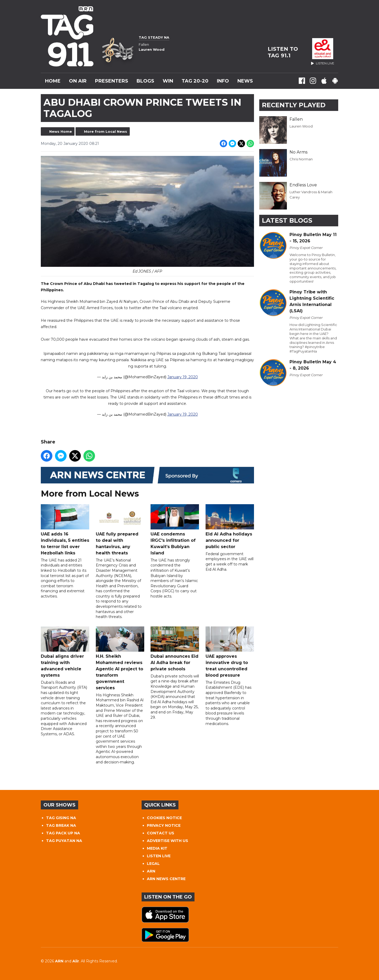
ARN (151, 871)
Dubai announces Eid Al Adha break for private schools (175, 649)
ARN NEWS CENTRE (166, 879)
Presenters (112, 81)
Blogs (145, 81)
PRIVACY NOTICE (164, 825)
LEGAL (153, 864)
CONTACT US (161, 833)
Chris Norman (301, 159)
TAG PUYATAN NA (64, 841)
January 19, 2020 (183, 377)
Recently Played (294, 105)
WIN (168, 81)
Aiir (76, 961)
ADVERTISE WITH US (168, 841)
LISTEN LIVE (159, 856)
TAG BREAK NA (61, 825)
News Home (61, 131)
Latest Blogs (287, 220)
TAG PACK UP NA (63, 833)
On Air (78, 81)
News (245, 81)
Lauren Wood (301, 126)
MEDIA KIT (157, 848)
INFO (223, 81)
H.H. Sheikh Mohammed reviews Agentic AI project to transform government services (120, 658)
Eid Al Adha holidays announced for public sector (230, 527)
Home (53, 81)
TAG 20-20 (195, 81)
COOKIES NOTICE (164, 818)
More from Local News (106, 131)
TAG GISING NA (61, 818)
